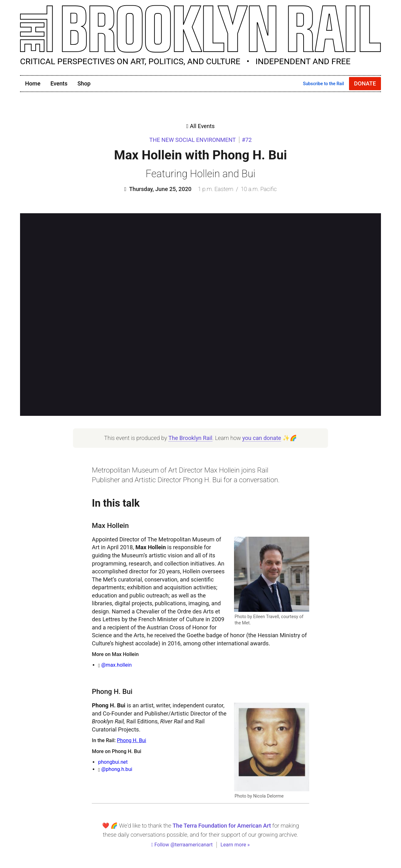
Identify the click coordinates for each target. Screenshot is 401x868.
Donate (365, 83)
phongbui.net (113, 762)
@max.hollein (116, 665)
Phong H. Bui (131, 740)
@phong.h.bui (117, 769)
